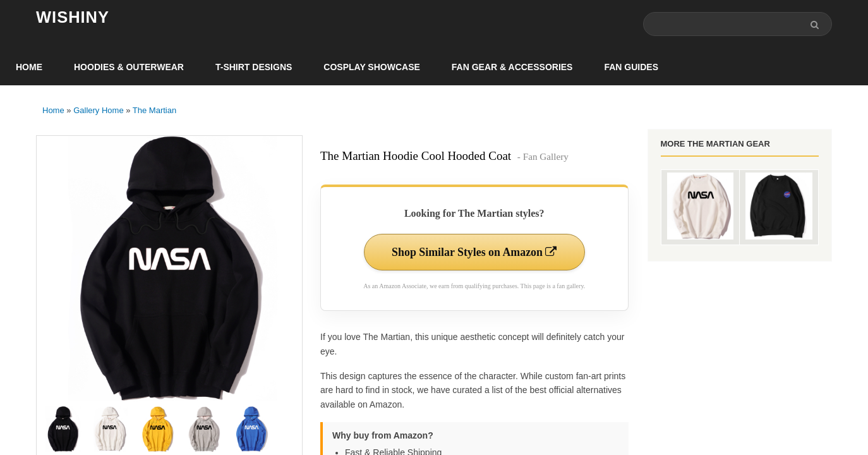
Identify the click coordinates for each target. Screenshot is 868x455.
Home (29, 67)
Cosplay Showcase (371, 67)
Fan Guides (631, 67)
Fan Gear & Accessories (512, 67)
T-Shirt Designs (254, 67)
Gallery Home (98, 110)
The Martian (154, 110)
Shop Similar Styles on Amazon (474, 252)
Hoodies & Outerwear (129, 67)
